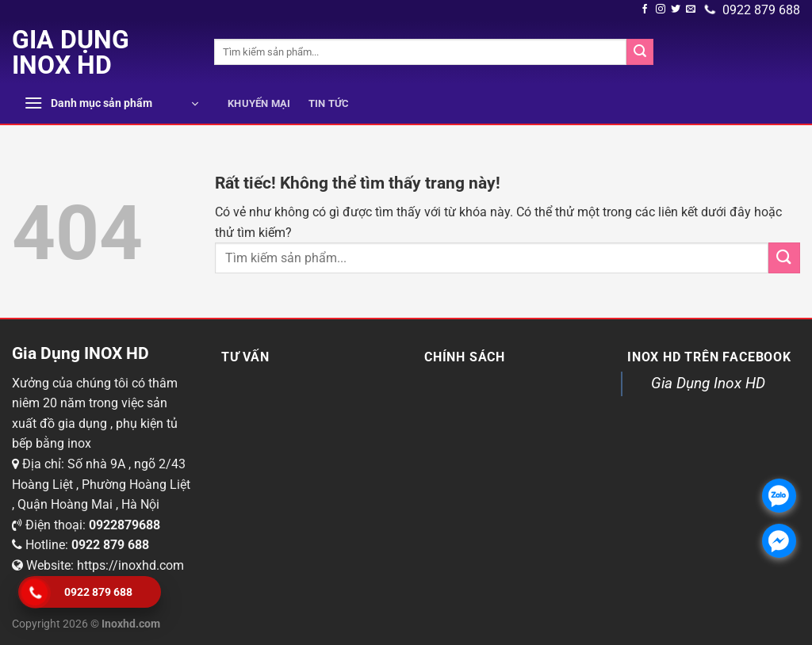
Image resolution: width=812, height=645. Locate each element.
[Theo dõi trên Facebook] (645, 10)
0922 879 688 (753, 10)
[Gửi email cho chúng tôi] (691, 10)
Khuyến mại (259, 103)
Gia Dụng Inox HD (708, 383)
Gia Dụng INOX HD (71, 52)
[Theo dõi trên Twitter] (676, 10)
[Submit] (640, 52)
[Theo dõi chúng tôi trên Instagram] (661, 10)
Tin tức (329, 103)
